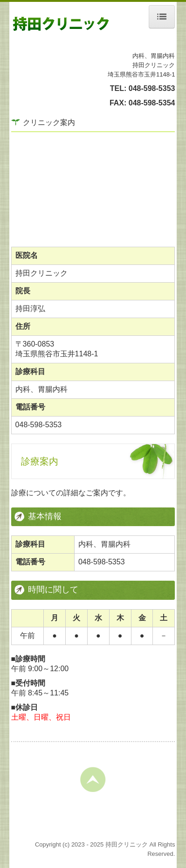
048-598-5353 (152, 88)
